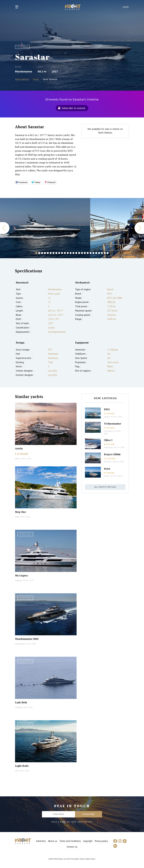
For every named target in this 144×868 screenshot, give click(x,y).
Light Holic (22, 766)
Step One (20, 512)
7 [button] (53, 253)
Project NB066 (112, 454)
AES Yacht (108, 462)
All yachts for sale (105, 487)
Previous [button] (5, 228)
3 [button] (42, 253)
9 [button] (59, 253)
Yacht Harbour (73, 8)
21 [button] (93, 253)
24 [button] (102, 253)
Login (126, 7)
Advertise (41, 841)
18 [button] (85, 253)
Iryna (107, 469)
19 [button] (88, 253)
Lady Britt (21, 702)
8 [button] (56, 253)
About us (53, 841)
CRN (17, 771)
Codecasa (18, 580)
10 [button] (62, 253)
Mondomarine (24, 71)
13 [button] (71, 253)
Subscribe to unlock (73, 108)
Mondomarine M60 (27, 639)
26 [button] (108, 253)
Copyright (88, 841)
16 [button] (79, 253)
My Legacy (21, 575)
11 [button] (65, 253)
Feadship (19, 707)
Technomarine (113, 424)
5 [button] (48, 253)
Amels (17, 459)
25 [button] (105, 253)
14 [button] (73, 253)
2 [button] (39, 253)
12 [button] (68, 253)
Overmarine (109, 431)
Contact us (72, 847)
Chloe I (108, 440)
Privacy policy (101, 841)
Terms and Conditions (70, 841)
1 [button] (36, 253)
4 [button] (45, 253)
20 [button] (91, 253)
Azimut (107, 417)
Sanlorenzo (108, 447)
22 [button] (96, 253)
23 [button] (99, 253)
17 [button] (82, 253)
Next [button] (139, 228)
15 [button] (76, 253)
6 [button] (51, 253)
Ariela (19, 448)
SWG (107, 409)
